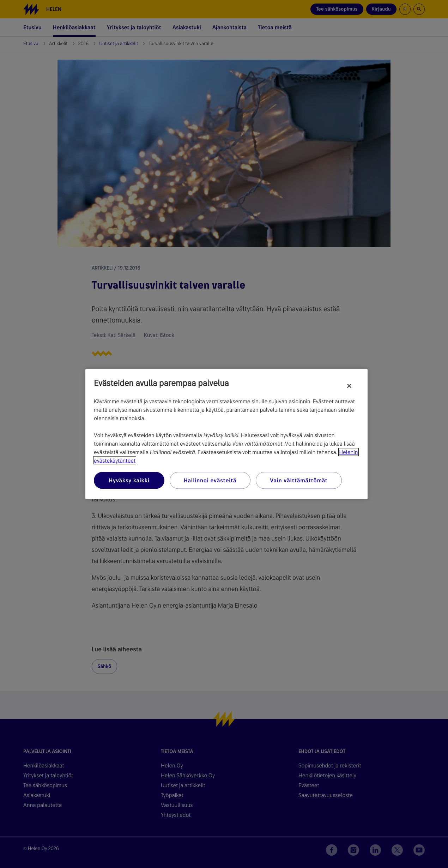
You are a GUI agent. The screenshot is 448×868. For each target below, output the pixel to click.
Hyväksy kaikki (129, 480)
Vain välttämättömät (299, 480)
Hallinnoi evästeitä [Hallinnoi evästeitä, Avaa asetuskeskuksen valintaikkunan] (210, 480)
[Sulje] (349, 386)
